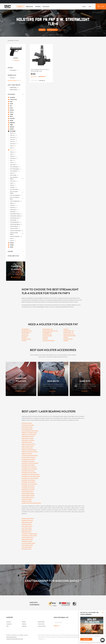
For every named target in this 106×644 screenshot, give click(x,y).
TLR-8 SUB (13, 212)
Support (84, 6)
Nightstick (11, 123)
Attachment (11, 94)
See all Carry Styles (12, 80)
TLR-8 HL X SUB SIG (15, 237)
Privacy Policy (41, 624)
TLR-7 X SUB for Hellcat (16, 178)
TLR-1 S (12, 133)
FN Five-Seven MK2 (47, 336)
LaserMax (11, 118)
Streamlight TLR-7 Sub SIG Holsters (30, 478)
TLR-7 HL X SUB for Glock (16, 198)
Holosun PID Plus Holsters (28, 425)
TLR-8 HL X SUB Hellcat (16, 233)
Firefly (11, 104)
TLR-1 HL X (13, 137)
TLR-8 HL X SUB (14, 229)
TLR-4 (12, 150)
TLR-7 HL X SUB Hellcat (16, 192)
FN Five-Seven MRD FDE (48, 340)
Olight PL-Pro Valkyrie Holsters (29, 450)
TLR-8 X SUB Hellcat (15, 224)
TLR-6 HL (12, 156)
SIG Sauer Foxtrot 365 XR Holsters (30, 455)
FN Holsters (54, 16)
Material (10, 251)
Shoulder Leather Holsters (28, 518)
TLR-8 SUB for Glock (15, 214)
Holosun (11, 110)
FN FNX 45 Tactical (68, 339)
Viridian (11, 245)
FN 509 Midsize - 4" (47, 332)
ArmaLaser (12, 97)
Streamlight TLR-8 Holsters (28, 465)
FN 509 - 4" (66, 329)
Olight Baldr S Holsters (27, 442)
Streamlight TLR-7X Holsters (28, 482)
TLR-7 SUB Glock (14, 167)
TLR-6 (12, 154)
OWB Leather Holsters (27, 522)
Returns (24, 622)
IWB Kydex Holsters (26, 532)
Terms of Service (42, 626)
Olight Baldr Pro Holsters (28, 438)
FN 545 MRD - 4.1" (47, 334)
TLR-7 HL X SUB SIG (15, 195)
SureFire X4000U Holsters (28, 497)
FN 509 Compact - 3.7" (27, 331)
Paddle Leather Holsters (27, 539)
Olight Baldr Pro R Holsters (28, 440)
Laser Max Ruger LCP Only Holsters (30, 431)
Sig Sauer (11, 127)
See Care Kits (84, 391)
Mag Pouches (29, 6)
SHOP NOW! (86, 639)
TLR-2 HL (12, 142)
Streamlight (12, 131)
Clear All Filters (62, 30)
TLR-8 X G (13, 205)
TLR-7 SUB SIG (14, 171)
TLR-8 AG (13, 187)
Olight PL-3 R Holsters (27, 453)
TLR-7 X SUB (13, 175)
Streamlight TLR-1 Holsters (28, 486)
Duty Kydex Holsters (27, 549)
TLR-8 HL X (13, 208)
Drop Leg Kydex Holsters (28, 537)
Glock (10, 108)
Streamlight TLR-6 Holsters (28, 461)
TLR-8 (12, 183)
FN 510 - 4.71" (25, 334)
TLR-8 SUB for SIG (15, 218)
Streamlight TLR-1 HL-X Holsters (29, 469)
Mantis (11, 120)
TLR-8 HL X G (13, 210)
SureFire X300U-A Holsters (28, 493)
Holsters (21, 6)
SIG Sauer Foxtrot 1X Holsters (29, 457)
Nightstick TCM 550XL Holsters (29, 433)
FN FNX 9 (24, 340)
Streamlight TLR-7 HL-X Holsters (29, 484)
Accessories (46, 6)
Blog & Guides (41, 622)
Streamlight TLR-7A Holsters (28, 480)
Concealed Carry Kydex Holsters (29, 535)
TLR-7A (12, 163)
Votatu (11, 247)
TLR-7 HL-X (13, 181)
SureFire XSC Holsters (27, 499)
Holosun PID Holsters (27, 423)
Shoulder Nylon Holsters (27, 520)
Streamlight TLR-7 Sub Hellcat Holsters (31, 476)
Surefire (11, 243)
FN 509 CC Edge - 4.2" (69, 331)
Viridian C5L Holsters (27, 501)
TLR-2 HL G (13, 144)
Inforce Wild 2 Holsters (27, 429)
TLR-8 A (12, 185)
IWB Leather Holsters (27, 530)
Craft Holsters (42, 16)
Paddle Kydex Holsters (27, 541)
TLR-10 (12, 241)
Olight (10, 125)
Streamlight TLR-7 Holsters (28, 488)
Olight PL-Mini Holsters (27, 448)
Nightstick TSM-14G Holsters (29, 434)
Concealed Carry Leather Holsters (30, 534)
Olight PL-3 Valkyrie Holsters (28, 444)
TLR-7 (12, 161)
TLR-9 (12, 239)
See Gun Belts (52, 391)
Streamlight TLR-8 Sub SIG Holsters (30, 463)
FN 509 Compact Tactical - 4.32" (50, 331)
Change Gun (16, 60)
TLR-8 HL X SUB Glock (16, 231)
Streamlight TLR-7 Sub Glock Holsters (31, 474)
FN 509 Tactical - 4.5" (68, 332)
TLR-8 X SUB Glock (15, 222)
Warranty (24, 626)
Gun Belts (38, 6)
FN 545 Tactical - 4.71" (69, 334)
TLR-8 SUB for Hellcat (15, 216)
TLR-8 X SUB (13, 220)
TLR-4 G (12, 152)
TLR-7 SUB (13, 165)
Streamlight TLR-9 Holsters (28, 490)
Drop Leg (12, 78)
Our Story (9, 622)
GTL (10, 106)
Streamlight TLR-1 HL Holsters (29, 467)
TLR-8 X (12, 203)
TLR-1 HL (12, 135)
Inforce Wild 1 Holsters (27, 427)
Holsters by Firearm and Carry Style (15, 639)
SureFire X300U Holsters (28, 492)
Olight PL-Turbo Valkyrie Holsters (30, 452)
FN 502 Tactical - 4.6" (48, 329)
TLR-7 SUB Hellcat (15, 169)
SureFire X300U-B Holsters (28, 495)
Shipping (24, 624)
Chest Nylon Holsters (27, 528)
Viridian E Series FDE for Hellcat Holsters (31, 503)
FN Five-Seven (25, 336)
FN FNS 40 (45, 337)
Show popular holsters (11, 637)
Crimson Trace (13, 99)
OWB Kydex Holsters (27, 524)
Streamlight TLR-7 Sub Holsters (29, 472)
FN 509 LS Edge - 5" (26, 332)
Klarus (11, 116)
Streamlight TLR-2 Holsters (28, 471)
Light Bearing (13, 88)
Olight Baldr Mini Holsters (28, 436)
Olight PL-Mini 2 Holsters (28, 446)
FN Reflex (66, 340)
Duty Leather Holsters (27, 547)
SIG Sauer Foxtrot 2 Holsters (28, 459)
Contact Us (9, 624)
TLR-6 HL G (13, 159)
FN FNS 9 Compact (26, 339)
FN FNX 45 (45, 339)
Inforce (11, 112)
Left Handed (13, 70)
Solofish (11, 129)
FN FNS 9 (66, 337)
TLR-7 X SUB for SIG (15, 201)
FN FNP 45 (24, 337)
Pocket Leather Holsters (27, 545)
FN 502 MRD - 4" (26, 329)
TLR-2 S (12, 146)
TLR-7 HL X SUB (14, 190)
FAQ (7, 626)
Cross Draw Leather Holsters (28, 543)
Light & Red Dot (14, 90)
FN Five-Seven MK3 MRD (69, 336)
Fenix (10, 102)
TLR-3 (12, 148)
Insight (11, 114)
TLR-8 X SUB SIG (14, 227)
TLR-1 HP (13, 140)
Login (90, 6)
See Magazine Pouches (20, 391)
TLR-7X (12, 173)
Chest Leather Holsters (27, 526)
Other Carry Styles (13, 256)
